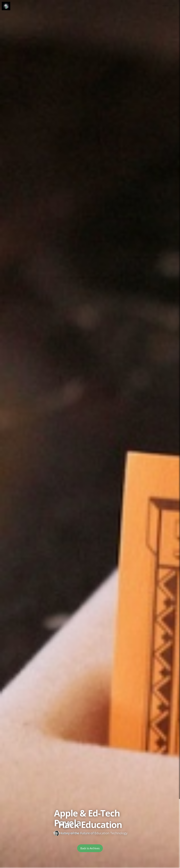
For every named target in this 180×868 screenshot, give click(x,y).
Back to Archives (90, 848)
